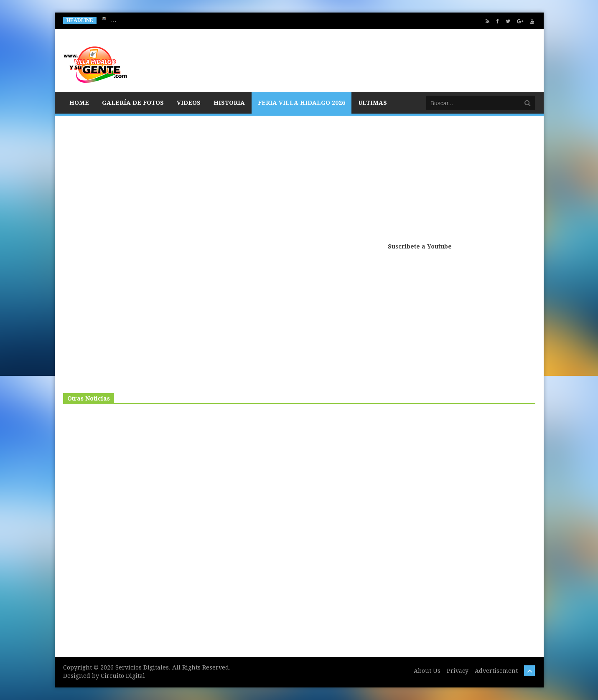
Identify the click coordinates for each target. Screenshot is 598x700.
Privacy (458, 671)
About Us (427, 671)
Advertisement (496, 671)
